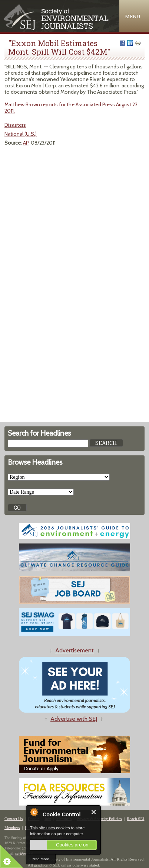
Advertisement (74, 650)
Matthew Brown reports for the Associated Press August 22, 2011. (72, 108)
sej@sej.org (24, 853)
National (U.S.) (21, 134)
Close (94, 812)
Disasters (15, 125)
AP (26, 143)
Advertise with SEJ (74, 719)
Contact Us (14, 819)
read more (41, 859)
